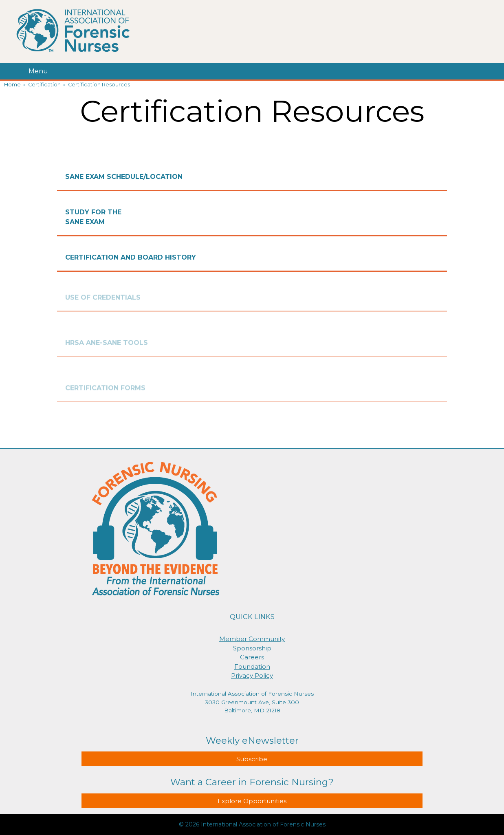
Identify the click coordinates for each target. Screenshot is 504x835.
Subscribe (252, 759)
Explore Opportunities (252, 801)
